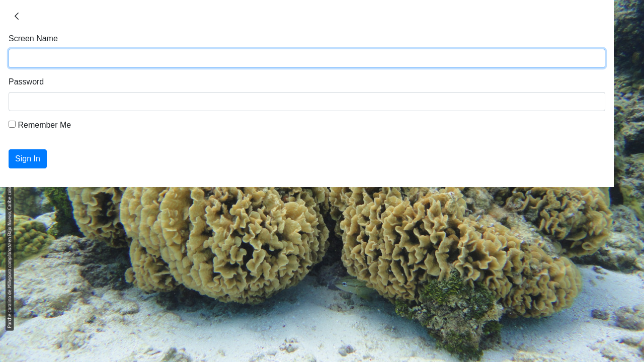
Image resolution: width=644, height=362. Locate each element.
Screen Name (33, 38)
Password (26, 82)
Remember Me (40, 125)
